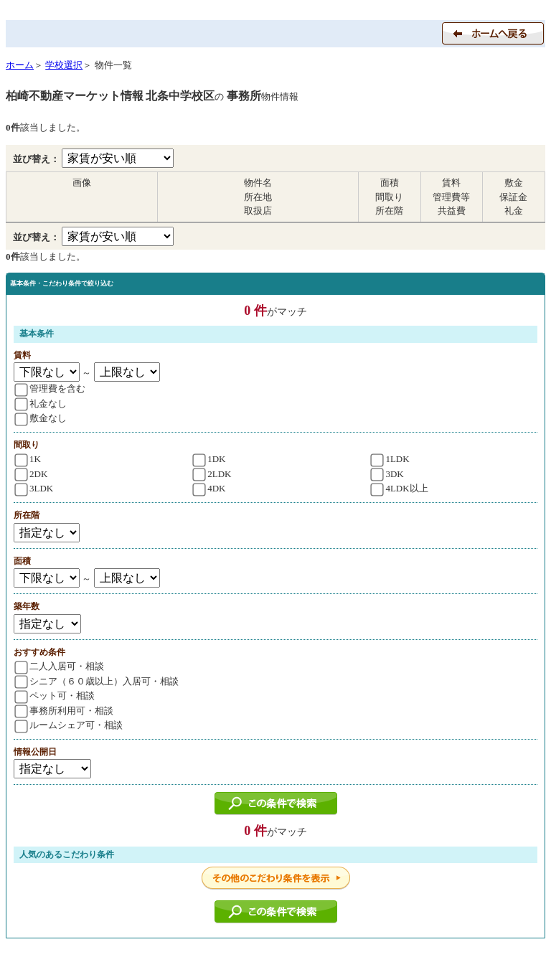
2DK (31, 474)
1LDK (390, 459)
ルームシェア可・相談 (69, 725)
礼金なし (41, 404)
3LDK (34, 488)
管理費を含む (50, 388)
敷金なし (41, 418)
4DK (209, 488)
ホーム (20, 65)
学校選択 (64, 65)
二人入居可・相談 (59, 666)
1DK (209, 459)
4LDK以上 (400, 488)
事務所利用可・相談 (64, 711)
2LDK (212, 474)
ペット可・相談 (55, 696)
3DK (387, 474)
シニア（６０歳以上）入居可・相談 (96, 681)
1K (27, 459)
